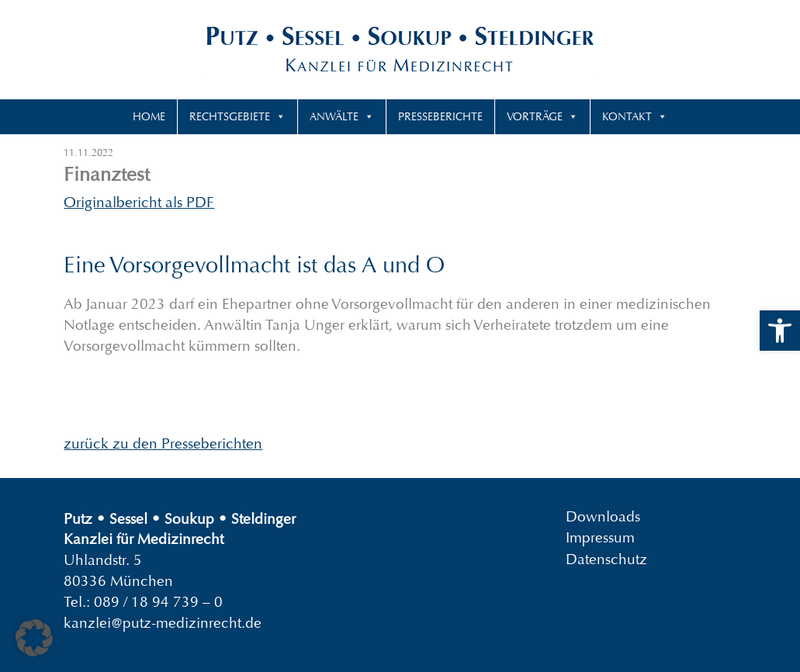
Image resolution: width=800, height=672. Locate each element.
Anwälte (334, 116)
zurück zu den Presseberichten (163, 443)
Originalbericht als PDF (139, 202)
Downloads (603, 516)
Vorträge (535, 116)
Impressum (600, 537)
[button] (780, 331)
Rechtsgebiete (230, 116)
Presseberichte (440, 116)
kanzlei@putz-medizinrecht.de (163, 623)
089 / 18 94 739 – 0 (158, 602)
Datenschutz (606, 558)
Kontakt (627, 116)
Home (149, 116)
